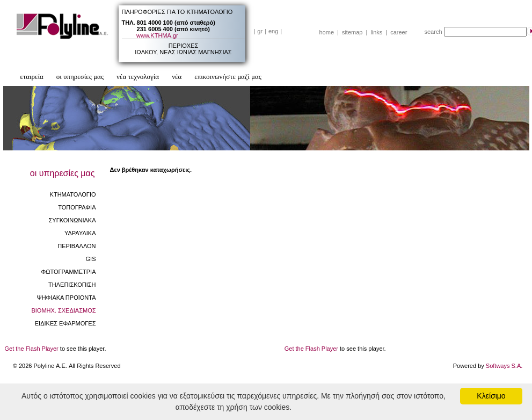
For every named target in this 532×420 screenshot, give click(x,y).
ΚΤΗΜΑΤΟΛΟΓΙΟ (73, 194)
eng (273, 31)
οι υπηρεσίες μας (80, 77)
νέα (177, 77)
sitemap (352, 32)
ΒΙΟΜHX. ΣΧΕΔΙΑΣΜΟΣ (63, 310)
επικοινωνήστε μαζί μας (228, 77)
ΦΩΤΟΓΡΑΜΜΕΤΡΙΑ (68, 272)
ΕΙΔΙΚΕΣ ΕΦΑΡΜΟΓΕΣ (65, 323)
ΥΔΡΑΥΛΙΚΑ (80, 233)
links (376, 32)
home (327, 32)
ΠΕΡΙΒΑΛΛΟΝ (76, 246)
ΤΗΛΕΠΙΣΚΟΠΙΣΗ (72, 285)
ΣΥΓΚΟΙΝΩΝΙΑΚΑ (72, 220)
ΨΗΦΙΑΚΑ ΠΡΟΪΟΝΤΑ (66, 298)
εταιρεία (32, 77)
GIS (91, 259)
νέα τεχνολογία (138, 77)
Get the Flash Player (32, 349)
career (399, 32)
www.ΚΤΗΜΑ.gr (157, 35)
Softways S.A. (504, 366)
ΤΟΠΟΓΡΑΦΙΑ (77, 207)
